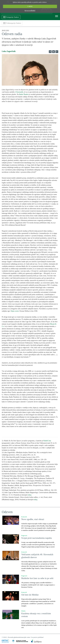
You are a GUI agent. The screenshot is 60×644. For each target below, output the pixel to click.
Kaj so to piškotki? (30, 10)
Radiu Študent (24, 94)
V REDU (30, 6)
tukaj (30, 495)
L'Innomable (19, 92)
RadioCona (47, 441)
